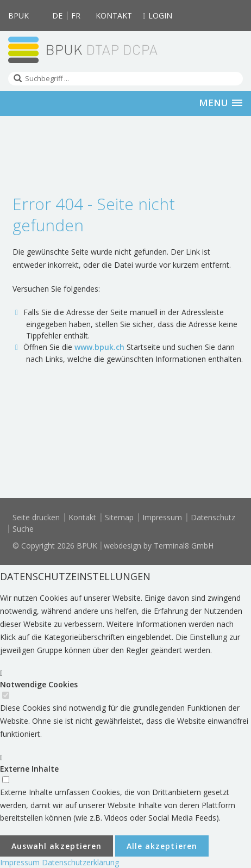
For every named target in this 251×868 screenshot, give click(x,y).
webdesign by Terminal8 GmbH (159, 546)
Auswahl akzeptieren (57, 846)
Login (158, 16)
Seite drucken (36, 517)
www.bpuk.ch (99, 347)
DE (57, 16)
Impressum (162, 517)
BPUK (18, 16)
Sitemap (119, 517)
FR (76, 16)
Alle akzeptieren (162, 846)
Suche (23, 529)
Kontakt (114, 16)
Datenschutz (213, 517)
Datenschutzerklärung (80, 862)
